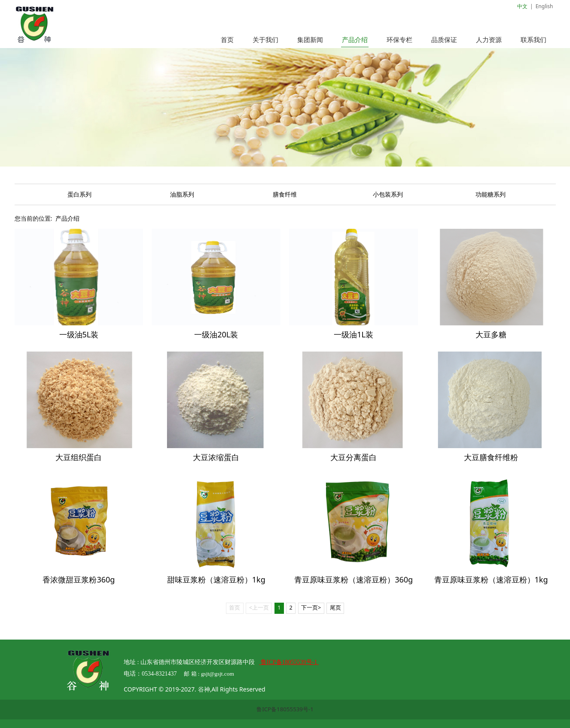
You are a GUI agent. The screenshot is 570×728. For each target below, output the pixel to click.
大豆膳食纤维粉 (491, 457)
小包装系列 (388, 194)
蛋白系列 (79, 194)
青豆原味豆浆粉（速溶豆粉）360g (354, 579)
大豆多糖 (491, 334)
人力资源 (489, 39)
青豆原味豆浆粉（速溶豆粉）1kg (491, 579)
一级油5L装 (79, 334)
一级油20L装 (216, 334)
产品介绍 (355, 39)
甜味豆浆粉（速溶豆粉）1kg (216, 579)
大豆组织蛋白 (79, 457)
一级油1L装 (354, 334)
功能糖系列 (491, 194)
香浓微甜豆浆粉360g (79, 579)
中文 (522, 6)
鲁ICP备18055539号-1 (285, 709)
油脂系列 (182, 194)
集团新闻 (310, 39)
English (544, 6)
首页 (227, 39)
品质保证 (444, 39)
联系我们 (533, 39)
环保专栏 (399, 39)
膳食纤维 (285, 194)
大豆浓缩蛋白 (216, 457)
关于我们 (265, 39)
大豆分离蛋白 (354, 457)
